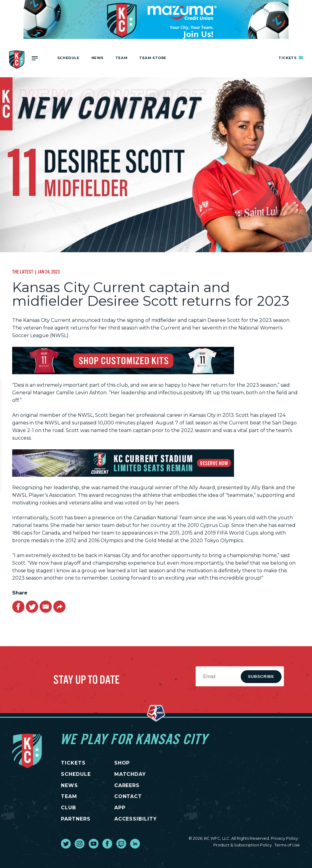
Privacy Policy (284, 838)
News (97, 58)
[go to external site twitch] (121, 844)
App (120, 808)
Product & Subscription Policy (243, 845)
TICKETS (73, 763)
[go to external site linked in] (135, 844)
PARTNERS (76, 819)
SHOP (122, 763)
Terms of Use (287, 845)
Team (121, 58)
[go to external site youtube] (94, 844)
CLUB (69, 808)
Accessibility (136, 819)
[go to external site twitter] (66, 844)
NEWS (69, 785)
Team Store (153, 58)
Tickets (291, 58)
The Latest (23, 272)
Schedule (68, 58)
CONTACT (128, 796)
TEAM (69, 796)
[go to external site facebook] (107, 844)
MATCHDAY (130, 774)
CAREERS (127, 785)
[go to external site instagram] (80, 844)
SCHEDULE (76, 774)
